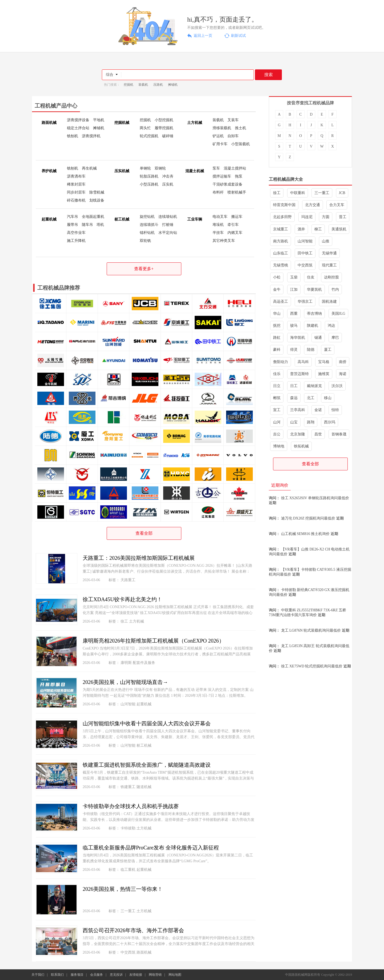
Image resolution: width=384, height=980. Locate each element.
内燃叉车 (235, 233)
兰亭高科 (298, 410)
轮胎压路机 (149, 176)
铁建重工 (128, 787)
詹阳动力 (281, 362)
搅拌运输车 (222, 176)
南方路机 (281, 241)
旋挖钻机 (147, 217)
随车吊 (87, 225)
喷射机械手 (237, 192)
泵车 (216, 168)
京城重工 (281, 229)
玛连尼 (307, 217)
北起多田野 (282, 217)
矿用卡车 (220, 144)
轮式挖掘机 (149, 136)
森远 (294, 398)
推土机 (241, 128)
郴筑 (277, 398)
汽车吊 (73, 217)
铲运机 (218, 136)
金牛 (277, 290)
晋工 (343, 217)
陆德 (311, 350)
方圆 (326, 217)
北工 (311, 398)
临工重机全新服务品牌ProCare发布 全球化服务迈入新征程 (151, 848)
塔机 (100, 225)
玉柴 (294, 277)
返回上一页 (203, 36)
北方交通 (313, 205)
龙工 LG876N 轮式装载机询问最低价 (311, 630)
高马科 (303, 362)
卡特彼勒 (128, 828)
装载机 (143, 85)
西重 (294, 314)
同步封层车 (76, 192)
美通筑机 (339, 229)
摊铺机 (173, 85)
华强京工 (305, 302)
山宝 (294, 422)
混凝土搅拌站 (235, 168)
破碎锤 (168, 136)
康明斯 (126, 663)
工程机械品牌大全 (286, 179)
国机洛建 (329, 302)
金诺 (318, 410)
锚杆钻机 (147, 233)
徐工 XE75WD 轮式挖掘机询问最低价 (312, 666)
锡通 (318, 338)
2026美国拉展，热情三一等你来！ (123, 889)
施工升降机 (76, 241)
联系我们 (57, 975)
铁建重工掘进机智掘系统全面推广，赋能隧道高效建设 (147, 765)
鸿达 (331, 326)
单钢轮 (145, 168)
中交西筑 (128, 952)
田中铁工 (305, 253)
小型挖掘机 (164, 120)
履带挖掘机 (164, 128)
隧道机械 (144, 787)
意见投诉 (116, 975)
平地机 (99, 120)
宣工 (277, 410)
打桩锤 (168, 225)
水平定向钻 (168, 233)
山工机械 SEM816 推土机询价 (305, 534)
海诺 (343, 374)
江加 (294, 290)
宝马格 (324, 362)
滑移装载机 (222, 128)
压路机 (158, 85)
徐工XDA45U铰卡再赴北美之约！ (122, 599)
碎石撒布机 (76, 200)
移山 (328, 398)
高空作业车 (76, 233)
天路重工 (128, 580)
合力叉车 (337, 205)
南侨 (343, 362)
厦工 (328, 350)
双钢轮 (160, 168)
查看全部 (144, 533)
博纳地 (279, 446)
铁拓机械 (301, 446)
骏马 (294, 326)
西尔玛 (330, 422)
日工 (294, 386)
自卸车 (233, 136)
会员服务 (97, 975)
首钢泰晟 (339, 434)
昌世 (318, 434)
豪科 (277, 350)
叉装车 (233, 120)
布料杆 (218, 192)
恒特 (335, 410)
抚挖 (277, 326)
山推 (326, 241)
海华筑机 (298, 338)
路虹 (277, 338)
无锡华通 (329, 253)
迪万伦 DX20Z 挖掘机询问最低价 (308, 518)
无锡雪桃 (281, 265)
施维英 (324, 374)
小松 (277, 277)
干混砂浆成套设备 (227, 184)
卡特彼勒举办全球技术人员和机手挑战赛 (131, 806)
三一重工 (128, 911)
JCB (342, 193)
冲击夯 (168, 176)
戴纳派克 (314, 386)
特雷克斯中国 (284, 205)
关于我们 (38, 975)
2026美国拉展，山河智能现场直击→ (125, 682)
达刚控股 (331, 277)
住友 (311, 277)
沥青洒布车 (76, 176)
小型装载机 (241, 144)
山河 (277, 422)
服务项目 (77, 975)
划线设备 (97, 200)
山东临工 (281, 253)
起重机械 (144, 704)
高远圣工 (281, 302)
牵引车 (233, 225)
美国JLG (338, 314)
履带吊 (73, 225)
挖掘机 (129, 85)
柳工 (318, 229)
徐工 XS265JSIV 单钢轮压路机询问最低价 (315, 498)
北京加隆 (298, 434)
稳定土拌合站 (78, 128)
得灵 (294, 350)
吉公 (277, 434)
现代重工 (329, 265)
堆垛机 (218, 225)
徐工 (124, 621)
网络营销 (155, 975)
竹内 (335, 290)
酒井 (301, 229)
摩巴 (335, 338)
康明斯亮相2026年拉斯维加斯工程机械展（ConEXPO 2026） (153, 641)
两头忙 (145, 128)
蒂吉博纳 (314, 314)
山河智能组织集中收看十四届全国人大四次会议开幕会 (147, 723)
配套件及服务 (144, 663)
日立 (277, 386)
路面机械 (144, 952)
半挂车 (218, 233)
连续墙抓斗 (149, 225)
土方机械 (137, 621)
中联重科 (298, 193)
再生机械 (89, 168)
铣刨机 (73, 136)
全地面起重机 (93, 217)
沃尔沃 (337, 386)
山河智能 (128, 704)
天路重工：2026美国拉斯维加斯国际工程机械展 (139, 558)
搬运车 (237, 217)
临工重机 (128, 870)
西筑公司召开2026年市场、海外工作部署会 (133, 930)
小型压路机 (149, 184)
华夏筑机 (314, 290)
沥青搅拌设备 (78, 120)
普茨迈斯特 (299, 374)
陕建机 (313, 326)
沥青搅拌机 (91, 136)
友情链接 (136, 975)
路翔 (311, 422)
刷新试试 (238, 36)
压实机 (168, 184)
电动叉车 (220, 217)
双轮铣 (145, 241)
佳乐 (277, 374)
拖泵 (239, 176)
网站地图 (175, 975)
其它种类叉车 (224, 241)
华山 (277, 314)
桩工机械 (144, 745)
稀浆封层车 (76, 184)
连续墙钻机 (168, 217)
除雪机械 (97, 192)
